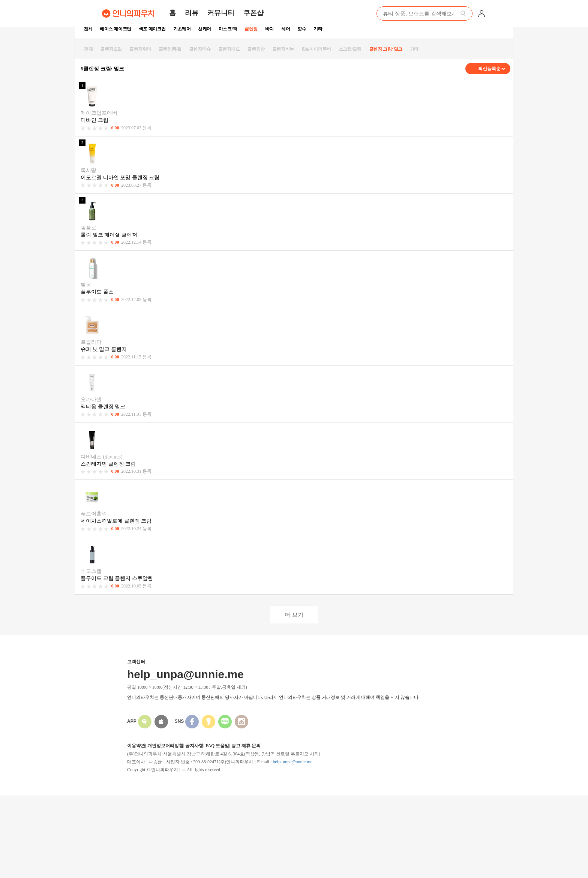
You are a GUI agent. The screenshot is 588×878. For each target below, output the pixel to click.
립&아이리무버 (316, 49)
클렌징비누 (283, 49)
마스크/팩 (228, 29)
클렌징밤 (256, 49)
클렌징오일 (111, 49)
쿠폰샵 (253, 13)
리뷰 (192, 13)
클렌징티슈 (200, 49)
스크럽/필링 (350, 49)
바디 (269, 29)
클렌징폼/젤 (170, 49)
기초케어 (182, 29)
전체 (88, 29)
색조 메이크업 (152, 29)
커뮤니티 (221, 13)
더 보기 (294, 615)
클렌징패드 (229, 49)
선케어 (205, 29)
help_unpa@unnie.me (292, 762)
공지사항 (194, 746)
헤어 (286, 29)
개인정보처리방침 (165, 746)
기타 (318, 29)
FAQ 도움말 (217, 746)
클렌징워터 (140, 49)
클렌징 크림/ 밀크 (386, 49)
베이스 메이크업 (115, 29)
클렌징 (251, 29)
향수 (302, 29)
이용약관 (136, 746)
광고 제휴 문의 (246, 746)
